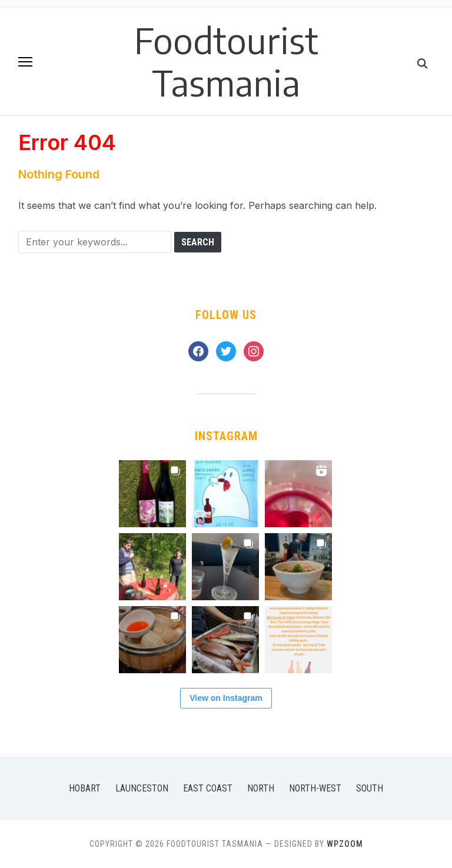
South (370, 788)
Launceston (142, 788)
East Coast (208, 788)
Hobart (85, 788)
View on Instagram (226, 698)
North (261, 788)
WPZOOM (345, 844)
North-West (315, 788)
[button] (25, 62)
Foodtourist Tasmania (226, 61)
